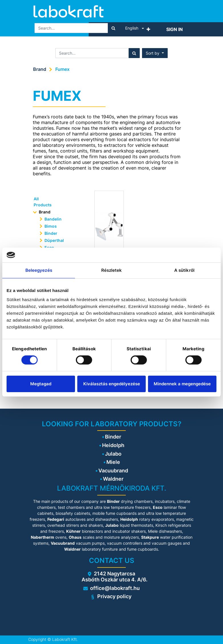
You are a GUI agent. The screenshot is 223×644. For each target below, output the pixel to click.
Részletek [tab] (112, 270)
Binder (51, 233)
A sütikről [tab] (184, 270)
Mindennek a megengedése (182, 384)
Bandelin (53, 219)
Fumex (62, 69)
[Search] (113, 28)
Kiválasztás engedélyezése (112, 384)
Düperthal (54, 240)
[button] (148, 29)
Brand (40, 69)
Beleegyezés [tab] (39, 270)
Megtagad (41, 384)
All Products (43, 202)
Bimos (51, 226)
